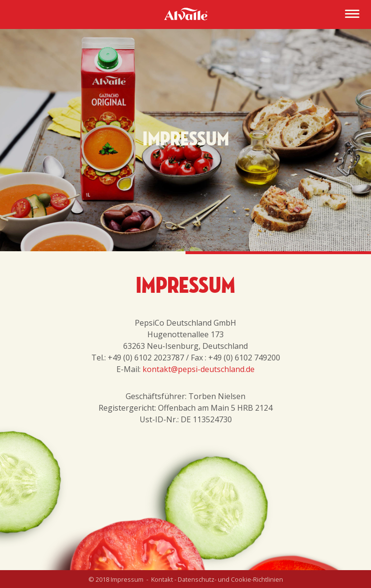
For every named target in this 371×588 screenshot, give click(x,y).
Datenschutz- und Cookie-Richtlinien (230, 579)
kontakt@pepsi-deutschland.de (199, 369)
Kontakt (162, 579)
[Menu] (352, 15)
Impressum (127, 579)
